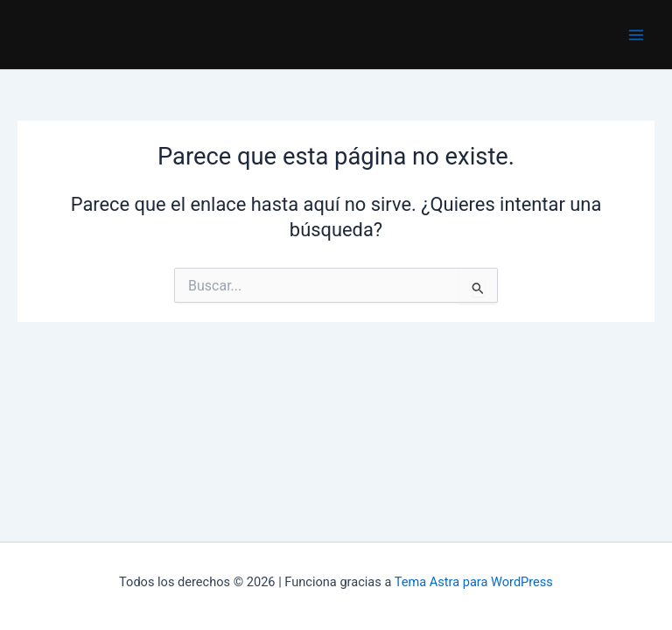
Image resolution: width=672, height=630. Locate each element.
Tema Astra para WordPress (474, 582)
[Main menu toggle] (636, 35)
